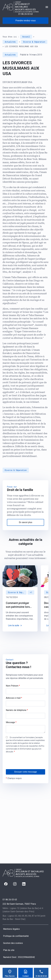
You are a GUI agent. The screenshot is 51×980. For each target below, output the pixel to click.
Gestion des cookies (13, 943)
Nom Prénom (13, 686)
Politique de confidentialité (16, 936)
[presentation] (27, 767)
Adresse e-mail (14, 698)
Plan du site (9, 950)
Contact (26, 976)
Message (11, 722)
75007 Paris (19, 904)
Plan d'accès (10, 976)
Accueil (26, 37)
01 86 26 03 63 (26, 14)
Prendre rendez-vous (26, 21)
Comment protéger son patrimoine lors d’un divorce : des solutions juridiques (18, 605)
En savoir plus (26, 522)
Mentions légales (11, 929)
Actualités (10, 42)
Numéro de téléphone (17, 710)
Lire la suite (14, 625)
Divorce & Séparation (34, 42)
